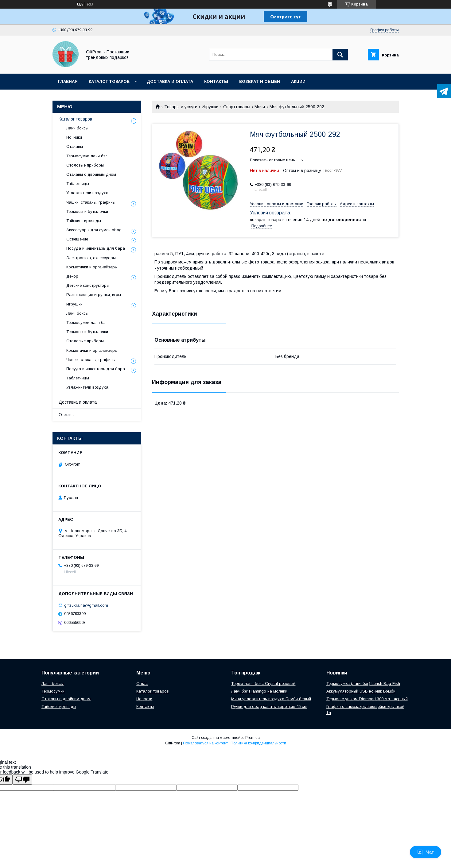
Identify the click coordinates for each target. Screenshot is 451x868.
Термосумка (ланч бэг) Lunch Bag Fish (363, 684)
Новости (144, 699)
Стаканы (75, 146)
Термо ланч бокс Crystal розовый (263, 684)
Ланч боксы (77, 128)
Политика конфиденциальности (258, 743)
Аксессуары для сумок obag (94, 230)
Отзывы (67, 415)
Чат (426, 852)
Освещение (77, 239)
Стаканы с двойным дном (91, 174)
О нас (142, 684)
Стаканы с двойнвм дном (66, 699)
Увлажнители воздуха (87, 193)
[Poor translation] (22, 780)
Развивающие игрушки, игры (94, 295)
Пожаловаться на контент (205, 743)
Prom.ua (253, 738)
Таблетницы (78, 184)
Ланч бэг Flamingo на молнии (259, 691)
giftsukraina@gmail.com (86, 605)
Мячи (260, 107)
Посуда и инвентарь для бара (96, 248)
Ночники (74, 137)
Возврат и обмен (260, 81)
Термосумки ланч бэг (87, 156)
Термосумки (53, 691)
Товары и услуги (181, 107)
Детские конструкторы (88, 285)
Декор (72, 276)
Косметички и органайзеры (92, 267)
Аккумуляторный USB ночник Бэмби (361, 691)
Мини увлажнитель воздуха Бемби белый (271, 699)
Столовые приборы (85, 165)
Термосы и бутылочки (87, 211)
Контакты (216, 81)
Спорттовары (237, 107)
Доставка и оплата (170, 81)
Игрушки (210, 107)
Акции (298, 81)
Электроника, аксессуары (91, 258)
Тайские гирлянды (84, 221)
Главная (68, 81)
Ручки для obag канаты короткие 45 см (269, 707)
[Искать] (340, 55)
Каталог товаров (109, 81)
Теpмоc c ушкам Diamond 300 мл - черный (367, 699)
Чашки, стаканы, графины (91, 202)
